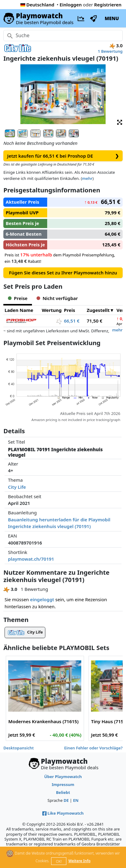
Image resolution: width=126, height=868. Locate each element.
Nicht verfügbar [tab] (57, 298)
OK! (59, 861)
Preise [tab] (18, 298)
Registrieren (108, 5)
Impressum (63, 784)
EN (76, 800)
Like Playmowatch (63, 813)
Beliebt (63, 792)
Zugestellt (98, 310)
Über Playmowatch (63, 777)
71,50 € (94, 321)
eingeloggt (42, 599)
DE (66, 800)
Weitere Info (80, 861)
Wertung (52, 310)
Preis (70, 310)
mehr (87, 178)
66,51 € (72, 321)
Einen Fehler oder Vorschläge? (93, 748)
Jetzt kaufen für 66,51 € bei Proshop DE (63, 156)
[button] (120, 122)
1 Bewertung (110, 51)
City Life (17, 487)
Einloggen (71, 5)
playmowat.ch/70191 (31, 559)
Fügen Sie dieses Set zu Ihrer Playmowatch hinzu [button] (63, 273)
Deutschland (37, 5)
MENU (112, 18)
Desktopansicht (19, 748)
